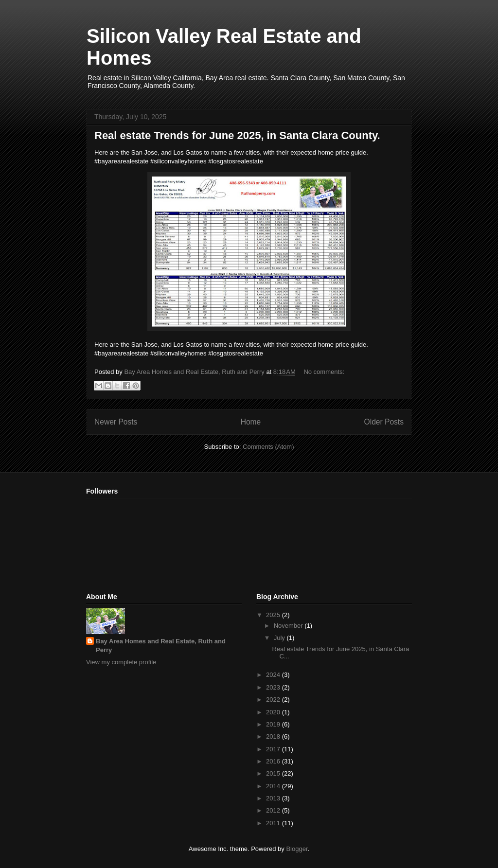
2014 (274, 786)
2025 (274, 615)
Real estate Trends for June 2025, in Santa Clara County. (237, 135)
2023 (274, 687)
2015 (274, 773)
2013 (274, 798)
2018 (274, 736)
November (289, 626)
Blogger (297, 849)
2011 (274, 823)
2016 (274, 761)
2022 (274, 700)
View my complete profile (121, 662)
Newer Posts (116, 422)
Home (251, 422)
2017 (274, 749)
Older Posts (384, 422)
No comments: (324, 372)
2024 (274, 675)
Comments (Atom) (268, 447)
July (280, 638)
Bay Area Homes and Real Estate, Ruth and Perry (161, 646)
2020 (274, 712)
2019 (274, 724)
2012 (274, 810)
